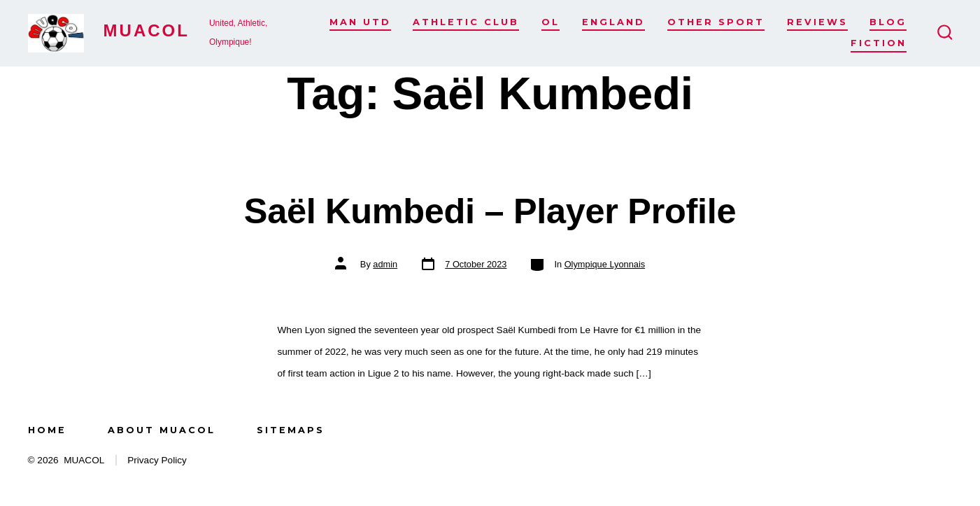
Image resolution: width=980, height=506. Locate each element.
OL (551, 22)
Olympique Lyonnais (605, 264)
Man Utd (360, 22)
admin (385, 264)
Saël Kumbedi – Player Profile (490, 211)
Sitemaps (291, 430)
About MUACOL (162, 430)
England (613, 22)
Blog (888, 22)
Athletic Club (466, 22)
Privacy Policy (157, 460)
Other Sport (716, 22)
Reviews (817, 22)
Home (47, 430)
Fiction (879, 43)
